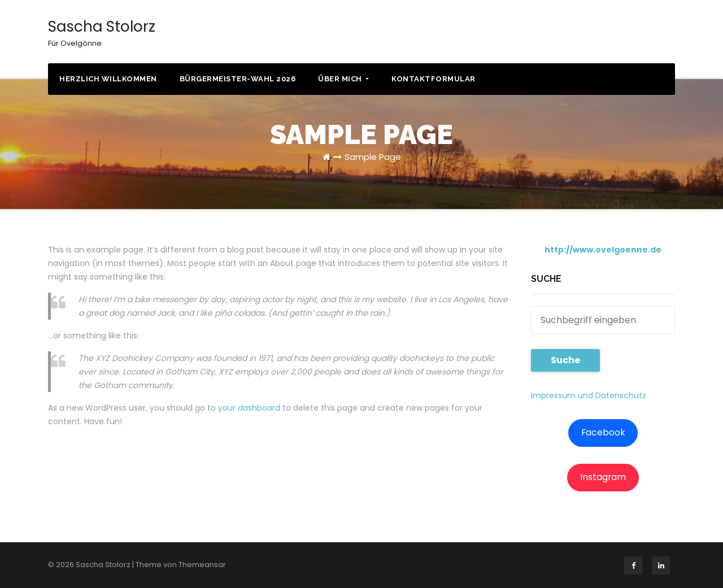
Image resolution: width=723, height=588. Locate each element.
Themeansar (202, 565)
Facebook (603, 432)
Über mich (343, 79)
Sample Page (373, 157)
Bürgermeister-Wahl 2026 (238, 79)
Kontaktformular (434, 79)
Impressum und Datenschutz (589, 395)
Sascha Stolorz (102, 33)
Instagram (603, 477)
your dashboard (249, 408)
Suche (565, 360)
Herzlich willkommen (108, 79)
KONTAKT (632, 34)
